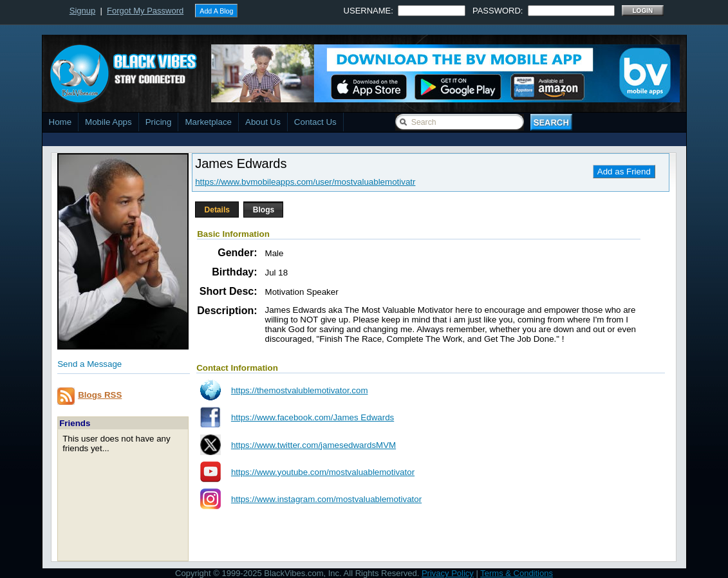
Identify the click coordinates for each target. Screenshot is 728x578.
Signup (82, 11)
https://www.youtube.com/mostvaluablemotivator (323, 472)
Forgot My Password (145, 11)
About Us (263, 122)
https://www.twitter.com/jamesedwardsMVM (313, 445)
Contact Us (315, 122)
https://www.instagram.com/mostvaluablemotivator (326, 499)
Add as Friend (624, 172)
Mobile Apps (108, 122)
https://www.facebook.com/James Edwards (313, 417)
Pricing (159, 122)
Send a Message (89, 364)
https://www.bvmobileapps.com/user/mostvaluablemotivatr (305, 182)
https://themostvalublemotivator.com (300, 390)
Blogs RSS (100, 395)
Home (61, 122)
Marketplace (208, 122)
